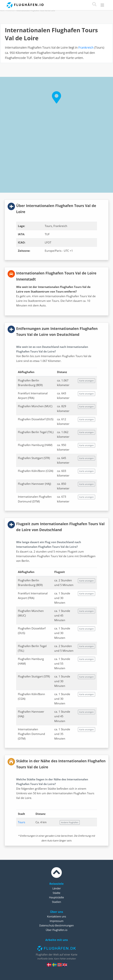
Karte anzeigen (87, 381)
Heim (2, 11)
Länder (57, 888)
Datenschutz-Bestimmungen (56, 925)
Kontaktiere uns (57, 916)
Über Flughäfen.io (57, 930)
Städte (56, 893)
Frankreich (10, 11)
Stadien (56, 902)
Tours (22, 822)
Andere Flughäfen (70, 822)
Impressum (57, 921)
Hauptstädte (56, 897)
